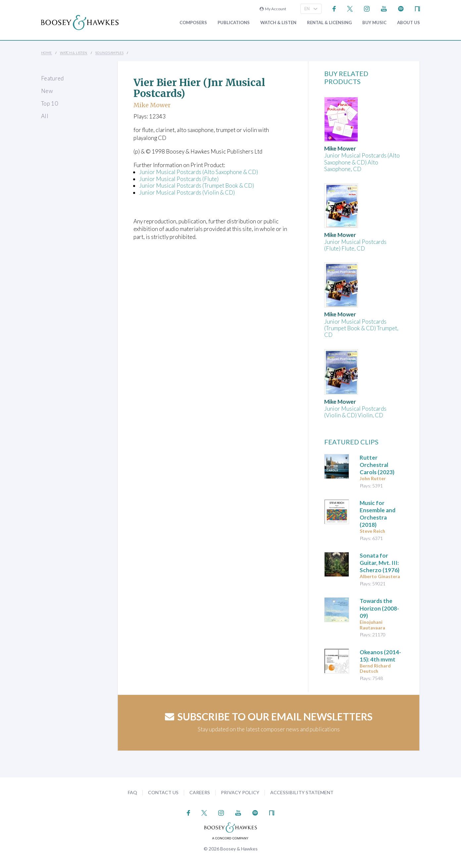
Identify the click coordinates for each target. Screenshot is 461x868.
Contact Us (163, 792)
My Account (273, 9)
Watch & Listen (278, 23)
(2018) (378, 514)
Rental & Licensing (329, 23)
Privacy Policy (240, 792)
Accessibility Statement (302, 792)
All (45, 116)
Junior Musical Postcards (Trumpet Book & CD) (197, 185)
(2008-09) (379, 608)
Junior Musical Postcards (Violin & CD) (187, 192)
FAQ (132, 792)
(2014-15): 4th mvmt (380, 656)
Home (47, 53)
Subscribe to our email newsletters (269, 716)
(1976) (380, 563)
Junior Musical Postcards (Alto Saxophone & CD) (199, 172)
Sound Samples (109, 53)
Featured (52, 78)
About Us (409, 23)
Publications (234, 23)
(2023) (377, 465)
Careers (200, 792)
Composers (193, 23)
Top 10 (50, 103)
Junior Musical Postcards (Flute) (179, 179)
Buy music (374, 23)
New (47, 91)
